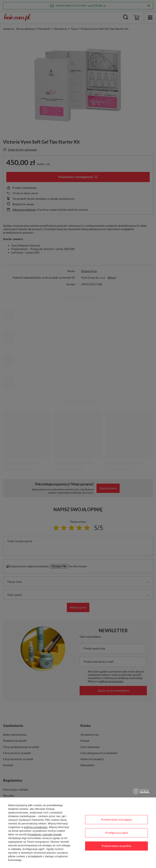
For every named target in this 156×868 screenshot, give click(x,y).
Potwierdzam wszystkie (116, 846)
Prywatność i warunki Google (44, 834)
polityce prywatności (36, 827)
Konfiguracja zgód (117, 833)
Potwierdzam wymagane (117, 819)
